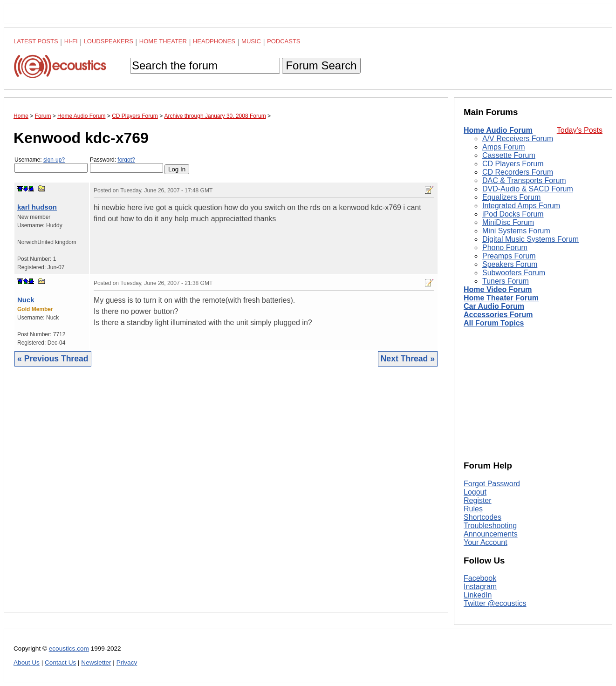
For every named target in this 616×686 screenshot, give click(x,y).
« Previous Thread (53, 359)
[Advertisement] (226, 496)
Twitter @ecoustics (495, 603)
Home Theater (163, 41)
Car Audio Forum (494, 306)
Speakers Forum (510, 264)
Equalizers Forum (511, 197)
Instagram (480, 587)
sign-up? (54, 160)
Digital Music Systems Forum (530, 239)
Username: (51, 165)
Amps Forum (504, 147)
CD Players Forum (513, 164)
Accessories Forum (498, 315)
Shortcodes (483, 517)
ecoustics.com (69, 649)
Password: (127, 165)
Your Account (486, 542)
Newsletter (96, 662)
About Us (27, 662)
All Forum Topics (494, 323)
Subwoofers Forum (514, 273)
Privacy (127, 662)
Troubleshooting (490, 526)
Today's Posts (580, 130)
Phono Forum (505, 248)
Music (251, 41)
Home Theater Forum (501, 298)
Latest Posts (36, 41)
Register (478, 500)
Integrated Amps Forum (521, 206)
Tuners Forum (506, 281)
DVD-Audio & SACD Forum (528, 189)
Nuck (26, 300)
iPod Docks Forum (513, 214)
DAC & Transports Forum (524, 180)
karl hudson (37, 207)
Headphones (214, 41)
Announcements (491, 534)
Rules (473, 509)
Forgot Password (492, 484)
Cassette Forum (509, 155)
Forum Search (321, 65)
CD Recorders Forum (518, 172)
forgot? (126, 160)
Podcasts (284, 41)
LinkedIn (478, 595)
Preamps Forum (509, 256)
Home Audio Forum (498, 130)
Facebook (480, 578)
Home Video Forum (498, 289)
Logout (475, 492)
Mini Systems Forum (516, 231)
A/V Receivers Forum (518, 139)
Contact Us (60, 662)
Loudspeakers (109, 41)
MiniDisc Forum (508, 222)
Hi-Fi (71, 41)
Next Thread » (408, 359)
